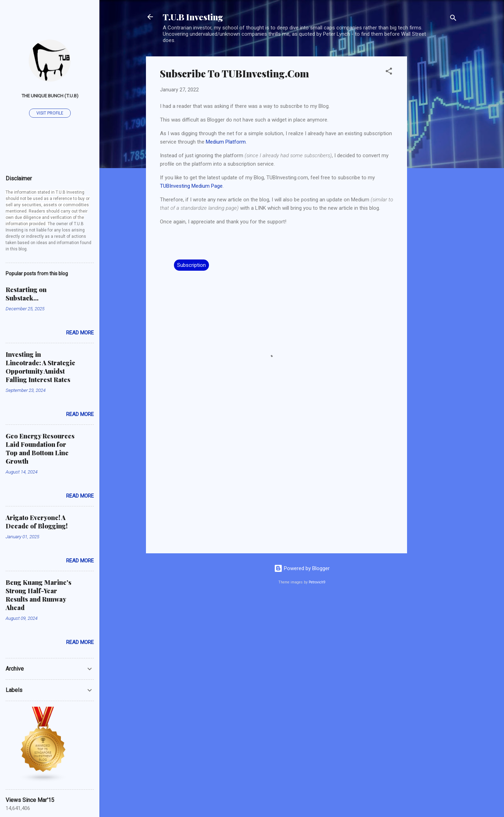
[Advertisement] (435, 161)
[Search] (453, 19)
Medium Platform (226, 142)
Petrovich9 (317, 582)
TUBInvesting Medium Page (191, 186)
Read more (80, 333)
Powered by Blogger (302, 568)
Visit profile (50, 113)
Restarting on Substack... (26, 294)
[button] (389, 72)
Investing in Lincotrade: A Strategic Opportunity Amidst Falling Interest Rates (40, 367)
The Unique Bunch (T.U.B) (50, 96)
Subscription (191, 265)
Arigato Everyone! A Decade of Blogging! (37, 522)
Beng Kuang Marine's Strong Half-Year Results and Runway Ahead (38, 595)
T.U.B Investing (193, 17)
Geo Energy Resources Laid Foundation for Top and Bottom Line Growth (40, 449)
